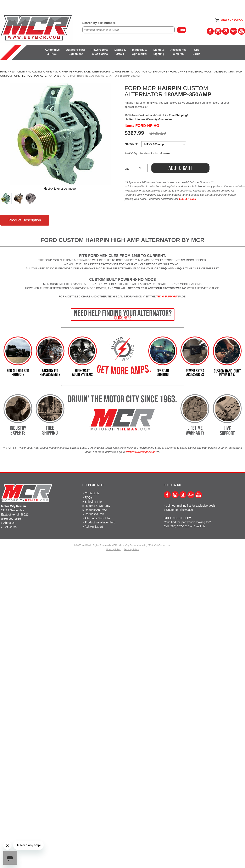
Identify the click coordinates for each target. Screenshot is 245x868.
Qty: (128, 169)
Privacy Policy (113, 549)
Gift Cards (10, 527)
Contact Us (92, 493)
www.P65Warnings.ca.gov (141, 452)
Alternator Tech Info (97, 518)
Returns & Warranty (98, 506)
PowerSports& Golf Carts (100, 52)
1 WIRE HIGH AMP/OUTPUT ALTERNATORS (140, 72)
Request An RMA (96, 510)
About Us (9, 523)
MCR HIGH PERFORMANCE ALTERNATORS (82, 72)
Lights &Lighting (159, 52)
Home (4, 72)
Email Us (199, 526)
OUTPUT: (132, 144)
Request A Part (94, 514)
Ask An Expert (94, 527)
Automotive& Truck (52, 52)
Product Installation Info (100, 522)
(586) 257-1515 (11, 519)
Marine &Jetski (120, 52)
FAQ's (89, 497)
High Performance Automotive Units (31, 72)
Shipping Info (93, 502)
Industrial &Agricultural (140, 52)
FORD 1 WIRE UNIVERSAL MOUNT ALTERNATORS (202, 72)
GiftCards (196, 52)
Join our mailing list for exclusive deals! (191, 506)
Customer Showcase (180, 510)
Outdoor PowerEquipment (76, 52)
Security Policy (131, 549)
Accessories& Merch (178, 52)
